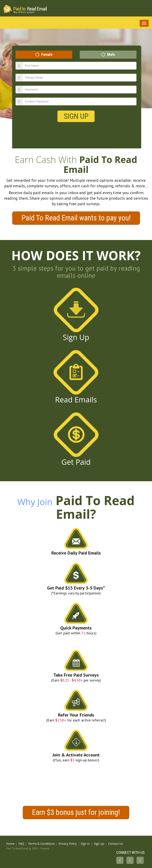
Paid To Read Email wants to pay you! (76, 218)
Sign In (85, 844)
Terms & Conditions (41, 844)
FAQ (21, 844)
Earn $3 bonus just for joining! (76, 812)
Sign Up (76, 116)
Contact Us (116, 844)
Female (47, 54)
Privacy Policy (68, 844)
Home (10, 844)
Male (111, 54)
